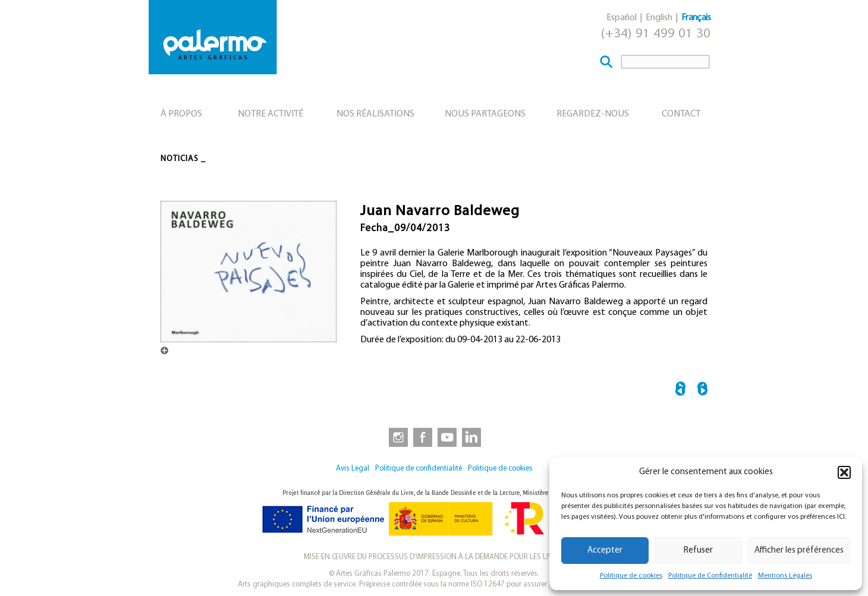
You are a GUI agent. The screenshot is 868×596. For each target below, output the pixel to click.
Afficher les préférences (799, 551)
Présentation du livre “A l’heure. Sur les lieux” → (702, 391)
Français (696, 18)
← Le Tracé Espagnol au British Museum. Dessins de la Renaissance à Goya (680, 391)
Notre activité (271, 114)
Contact (681, 114)
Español (622, 18)
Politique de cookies (631, 576)
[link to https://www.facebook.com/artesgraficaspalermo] (422, 437)
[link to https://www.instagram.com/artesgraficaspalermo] (396, 437)
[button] (844, 472)
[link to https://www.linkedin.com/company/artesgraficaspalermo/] (473, 437)
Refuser (698, 551)
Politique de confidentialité (419, 469)
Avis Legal (353, 469)
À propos (181, 114)
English (659, 18)
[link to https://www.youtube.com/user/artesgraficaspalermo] (447, 437)
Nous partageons (485, 114)
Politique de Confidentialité (710, 576)
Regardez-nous (593, 114)
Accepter (605, 551)
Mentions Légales (785, 576)
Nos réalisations (375, 114)
